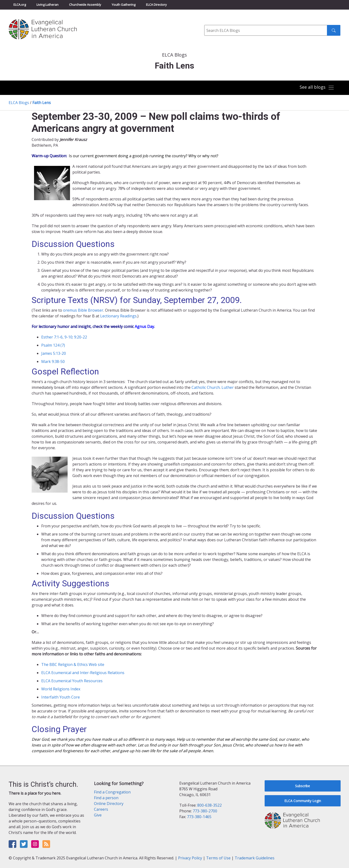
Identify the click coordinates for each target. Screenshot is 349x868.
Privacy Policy (190, 858)
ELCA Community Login (303, 801)
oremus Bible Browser (83, 310)
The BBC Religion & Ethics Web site (73, 664)
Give (98, 815)
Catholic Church (206, 387)
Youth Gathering (124, 5)
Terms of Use (218, 858)
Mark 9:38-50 (53, 361)
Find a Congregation (112, 792)
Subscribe (302, 786)
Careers (101, 809)
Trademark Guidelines (255, 858)
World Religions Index (61, 689)
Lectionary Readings (118, 316)
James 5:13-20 (54, 353)
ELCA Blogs (19, 103)
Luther (228, 387)
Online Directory (109, 804)
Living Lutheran (47, 5)
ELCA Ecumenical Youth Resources (72, 681)
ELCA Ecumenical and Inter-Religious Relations (83, 673)
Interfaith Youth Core (61, 697)
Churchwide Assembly (85, 5)
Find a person (106, 798)
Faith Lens (42, 103)
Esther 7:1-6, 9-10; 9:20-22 (64, 337)
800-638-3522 (209, 805)
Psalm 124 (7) (53, 345)
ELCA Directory (156, 5)
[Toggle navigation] (317, 88)
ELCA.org (20, 5)
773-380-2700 (205, 811)
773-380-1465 (199, 817)
